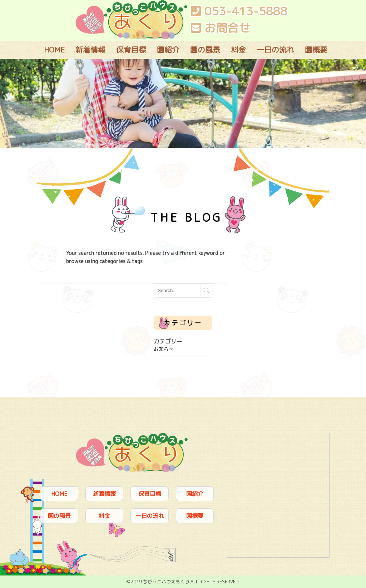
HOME (54, 50)
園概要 (316, 50)
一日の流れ (275, 50)
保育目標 (131, 50)
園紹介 (168, 50)
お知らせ (164, 349)
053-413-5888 (239, 11)
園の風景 (205, 50)
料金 (238, 50)
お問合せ (221, 28)
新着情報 (90, 50)
